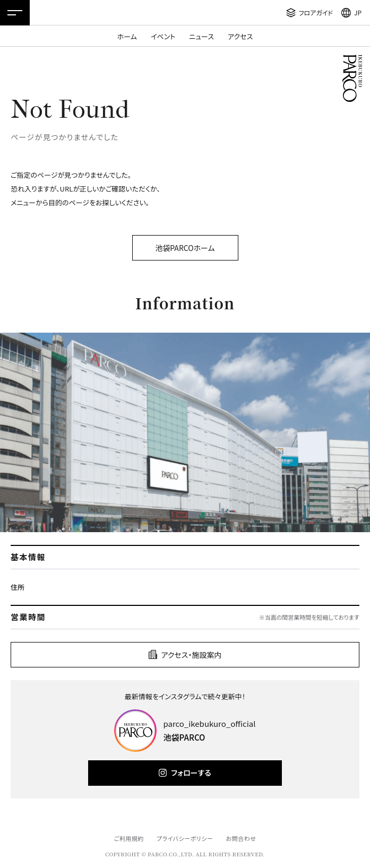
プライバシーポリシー (185, 838)
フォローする (191, 772)
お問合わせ (241, 838)
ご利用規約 (128, 838)
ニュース (201, 36)
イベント (163, 36)
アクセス (240, 36)
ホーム (127, 36)
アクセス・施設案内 (192, 655)
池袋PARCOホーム (185, 248)
